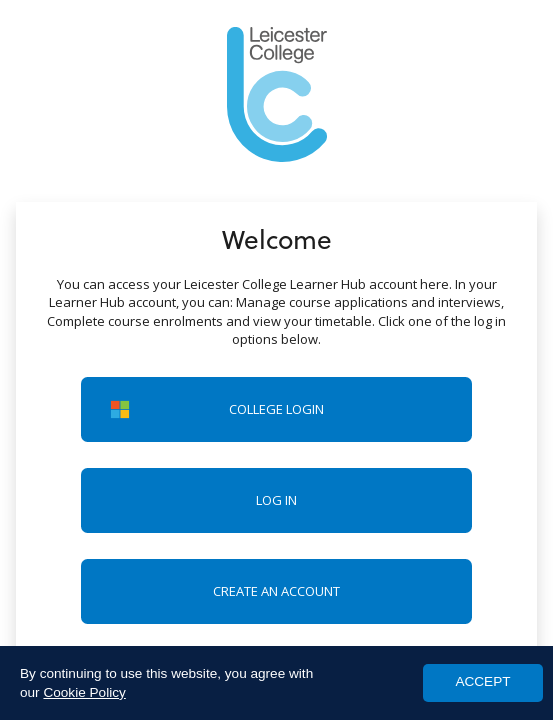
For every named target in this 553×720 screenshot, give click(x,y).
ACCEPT (482, 681)
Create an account (276, 591)
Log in (276, 500)
